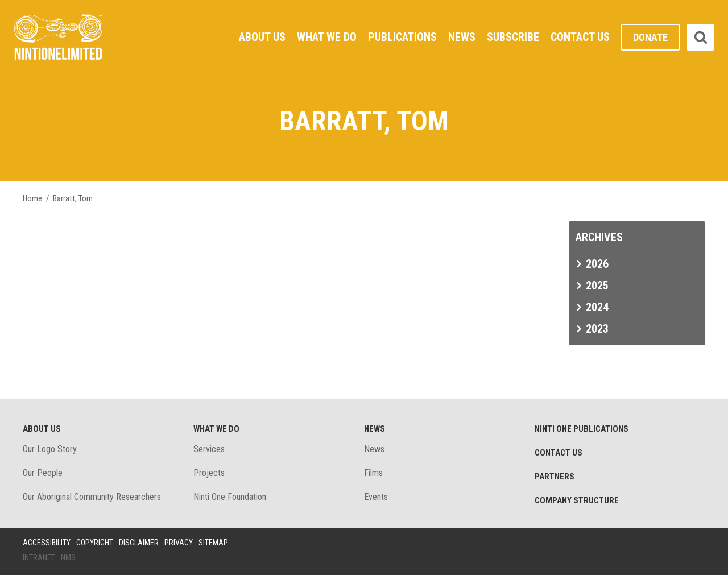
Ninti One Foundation (230, 497)
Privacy (179, 543)
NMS (68, 557)
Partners (555, 477)
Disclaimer (139, 543)
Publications (402, 37)
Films (373, 473)
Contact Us (580, 37)
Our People (43, 473)
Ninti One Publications (582, 429)
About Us (262, 37)
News (462, 37)
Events (376, 497)
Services (209, 449)
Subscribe (513, 37)
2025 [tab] (597, 286)
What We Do (327, 37)
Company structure (577, 500)
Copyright (95, 543)
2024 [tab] (597, 307)
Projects (209, 473)
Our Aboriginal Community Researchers (92, 497)
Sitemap (213, 543)
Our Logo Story (50, 449)
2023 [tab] (597, 329)
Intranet (39, 557)
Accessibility (47, 543)
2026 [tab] (597, 264)
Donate (650, 37)
